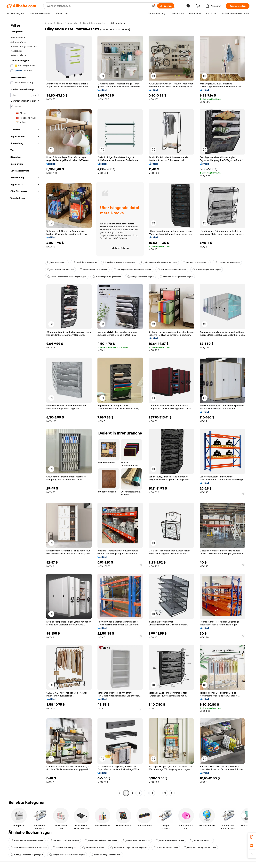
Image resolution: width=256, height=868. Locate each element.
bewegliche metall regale (140, 277)
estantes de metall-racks (60, 270)
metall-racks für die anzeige (64, 840)
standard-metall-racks (166, 848)
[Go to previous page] (120, 793)
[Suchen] (166, 6)
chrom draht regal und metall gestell (129, 848)
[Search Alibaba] (98, 6)
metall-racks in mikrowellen (172, 270)
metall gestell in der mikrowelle (101, 840)
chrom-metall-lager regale (170, 840)
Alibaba (49, 23)
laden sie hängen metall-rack (106, 855)
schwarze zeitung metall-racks (200, 848)
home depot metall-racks (136, 840)
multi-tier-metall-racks (85, 262)
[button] (154, 6)
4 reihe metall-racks (93, 848)
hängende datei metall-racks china (159, 262)
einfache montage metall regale (176, 277)
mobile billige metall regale (207, 270)
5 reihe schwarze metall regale (119, 262)
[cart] (199, 6)
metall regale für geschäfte (107, 277)
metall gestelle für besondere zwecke (132, 270)
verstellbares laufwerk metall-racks (29, 848)
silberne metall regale (64, 848)
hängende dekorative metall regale (67, 855)
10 (165, 793)
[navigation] (25, 408)
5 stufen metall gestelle (227, 262)
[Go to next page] (172, 793)
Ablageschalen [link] (118, 23)
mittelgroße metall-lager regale (27, 855)
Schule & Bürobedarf (68, 23)
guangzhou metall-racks (196, 262)
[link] (252, 837)
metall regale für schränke (94, 270)
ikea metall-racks (57, 262)
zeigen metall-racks (201, 840)
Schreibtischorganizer (94, 23)
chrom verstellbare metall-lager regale (67, 277)
